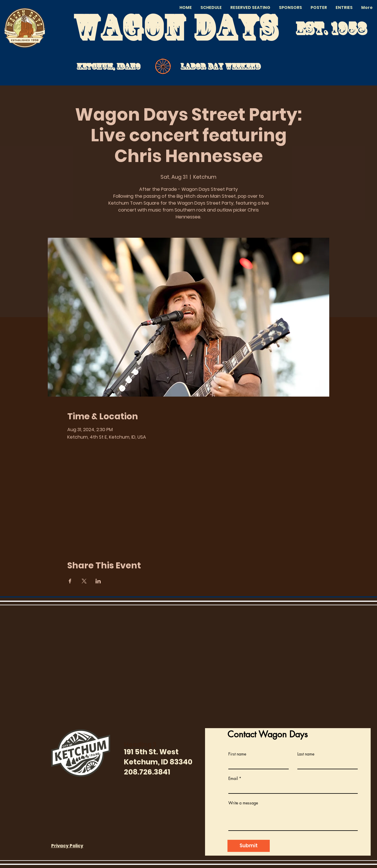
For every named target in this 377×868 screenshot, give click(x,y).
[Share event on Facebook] (70, 581)
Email (233, 778)
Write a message (243, 803)
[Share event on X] (84, 581)
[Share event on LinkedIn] (98, 581)
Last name (306, 754)
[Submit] (249, 846)
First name (237, 754)
